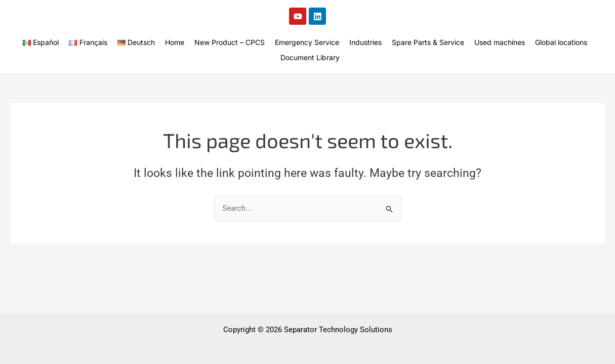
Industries (365, 42)
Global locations (561, 42)
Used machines (500, 42)
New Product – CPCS (230, 42)
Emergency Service (307, 42)
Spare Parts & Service (428, 42)
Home (175, 42)
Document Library (310, 57)
